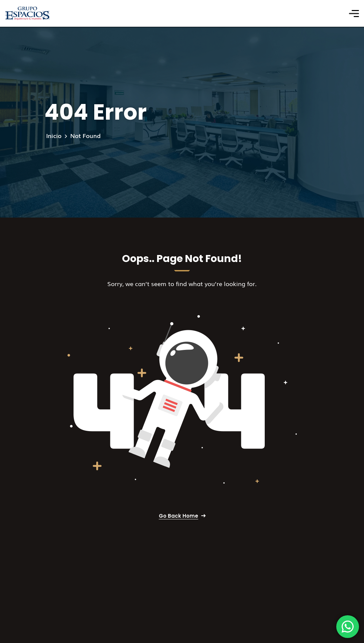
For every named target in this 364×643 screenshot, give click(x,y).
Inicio (54, 135)
